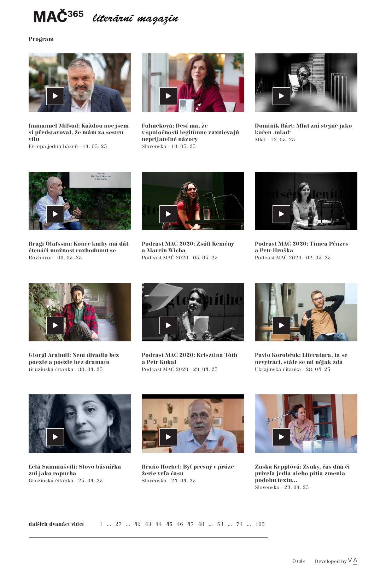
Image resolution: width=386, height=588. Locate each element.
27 (118, 524)
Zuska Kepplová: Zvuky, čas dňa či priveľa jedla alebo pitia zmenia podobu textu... (302, 474)
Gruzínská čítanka (52, 369)
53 (220, 524)
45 (169, 524)
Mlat (261, 140)
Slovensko (155, 146)
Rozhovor (41, 258)
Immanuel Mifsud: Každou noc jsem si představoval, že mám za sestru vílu (79, 133)
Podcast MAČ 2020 (166, 258)
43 (148, 524)
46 (180, 524)
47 (191, 524)
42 (138, 524)
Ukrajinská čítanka (279, 369)
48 (201, 524)
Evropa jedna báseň (54, 146)
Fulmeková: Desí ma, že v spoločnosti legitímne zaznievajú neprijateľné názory (190, 133)
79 (239, 524)
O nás (299, 561)
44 (159, 524)
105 (260, 524)
